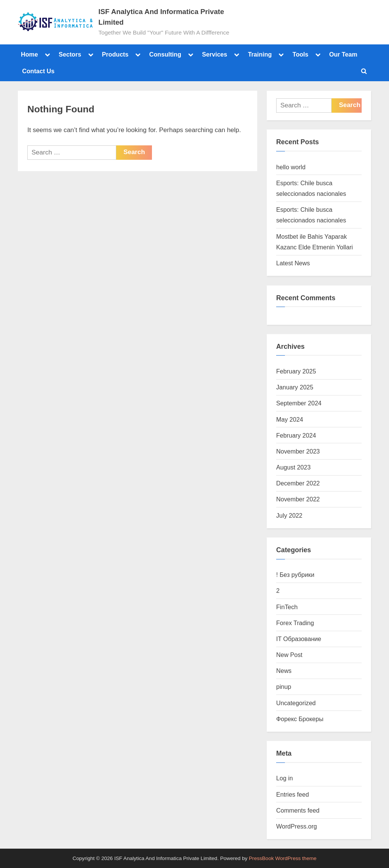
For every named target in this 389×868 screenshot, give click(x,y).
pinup (284, 687)
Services (215, 54)
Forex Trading (295, 623)
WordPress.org (296, 826)
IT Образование (299, 639)
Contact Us (38, 71)
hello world (291, 167)
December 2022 (298, 483)
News (284, 671)
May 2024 (290, 419)
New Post (289, 655)
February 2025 (296, 371)
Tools (300, 54)
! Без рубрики (295, 575)
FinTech (287, 607)
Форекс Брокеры (300, 719)
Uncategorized (296, 703)
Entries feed (293, 794)
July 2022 (289, 515)
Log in (285, 778)
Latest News (293, 263)
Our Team (343, 54)
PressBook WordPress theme (283, 858)
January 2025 (295, 387)
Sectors (70, 54)
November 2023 (298, 451)
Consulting (165, 54)
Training (260, 54)
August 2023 (293, 467)
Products (115, 54)
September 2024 (299, 403)
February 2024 (296, 435)
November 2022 (298, 499)
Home (29, 54)
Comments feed (298, 810)
